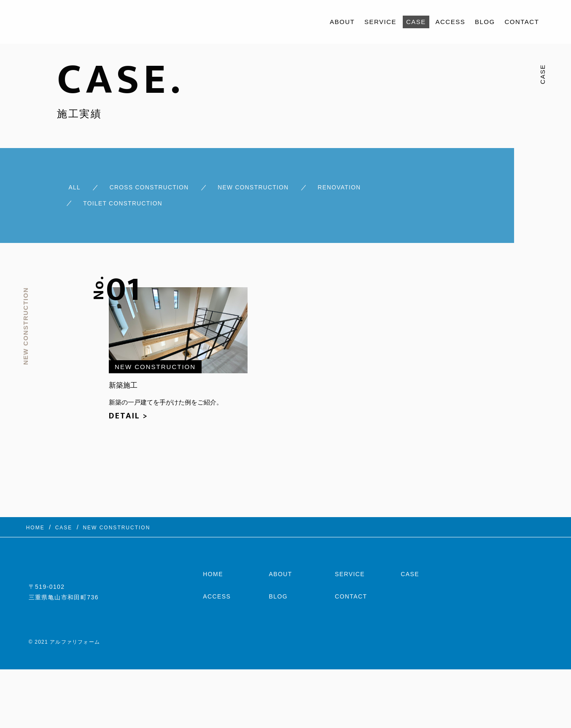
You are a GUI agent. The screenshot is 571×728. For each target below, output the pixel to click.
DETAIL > (128, 409)
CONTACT (522, 22)
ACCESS (451, 22)
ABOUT (342, 22)
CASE (416, 22)
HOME (213, 570)
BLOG (485, 22)
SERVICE (380, 22)
